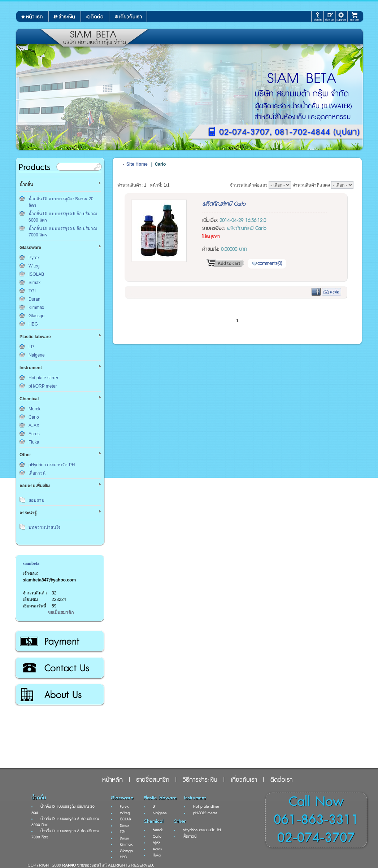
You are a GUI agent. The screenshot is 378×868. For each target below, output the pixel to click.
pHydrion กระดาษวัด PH (52, 465)
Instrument (195, 798)
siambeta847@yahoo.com (49, 580)
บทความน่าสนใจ (45, 527)
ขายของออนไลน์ (92, 865)
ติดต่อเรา (59, 668)
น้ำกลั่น (39, 798)
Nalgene (37, 355)
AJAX (34, 426)
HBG (33, 324)
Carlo (34, 417)
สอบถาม (36, 500)
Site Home (137, 164)
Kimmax (36, 307)
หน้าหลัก (112, 780)
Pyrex (34, 258)
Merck (34, 409)
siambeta (31, 563)
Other (180, 821)
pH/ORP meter (43, 386)
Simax (34, 283)
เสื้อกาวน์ (37, 473)
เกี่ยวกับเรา (59, 695)
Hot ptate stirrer (44, 378)
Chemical (154, 821)
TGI (32, 291)
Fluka (34, 442)
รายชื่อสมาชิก (153, 780)
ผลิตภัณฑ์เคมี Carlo (224, 204)
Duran (34, 299)
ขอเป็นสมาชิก (61, 612)
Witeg (34, 266)
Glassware (122, 798)
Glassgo (36, 316)
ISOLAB (36, 274)
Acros (34, 434)
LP (31, 347)
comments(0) (270, 263)
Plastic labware (160, 798)
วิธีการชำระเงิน (59, 641)
